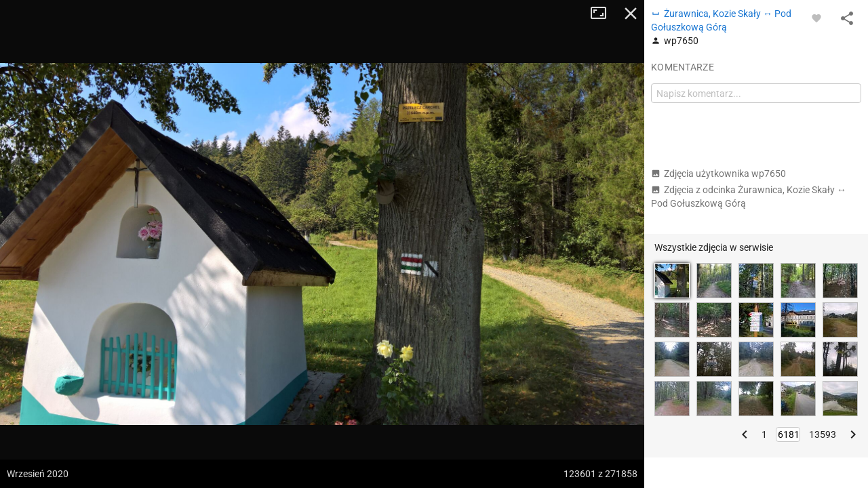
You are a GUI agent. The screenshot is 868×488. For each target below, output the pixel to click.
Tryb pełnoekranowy (604, 14)
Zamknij (631, 14)
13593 (823, 434)
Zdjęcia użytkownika (718, 174)
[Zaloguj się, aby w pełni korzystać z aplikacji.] (816, 18)
